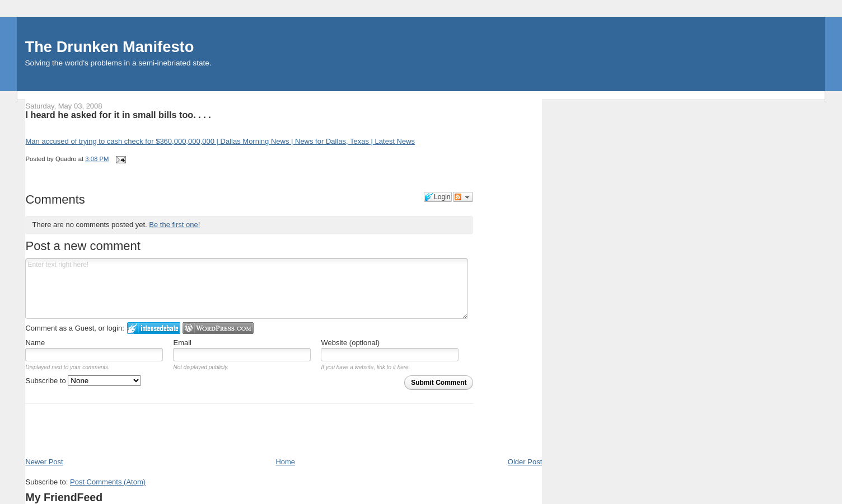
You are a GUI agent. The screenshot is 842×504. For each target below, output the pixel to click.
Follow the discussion (463, 197)
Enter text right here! (246, 289)
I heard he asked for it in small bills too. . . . (118, 115)
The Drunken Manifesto (110, 47)
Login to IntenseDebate (154, 328)
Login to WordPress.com (218, 328)
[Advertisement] (91, 432)
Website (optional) (350, 343)
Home (285, 462)
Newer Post (44, 462)
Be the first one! (174, 225)
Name (35, 343)
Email (182, 343)
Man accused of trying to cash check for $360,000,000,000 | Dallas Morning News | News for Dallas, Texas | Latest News (220, 141)
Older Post (525, 462)
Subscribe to (83, 381)
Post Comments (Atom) (108, 482)
